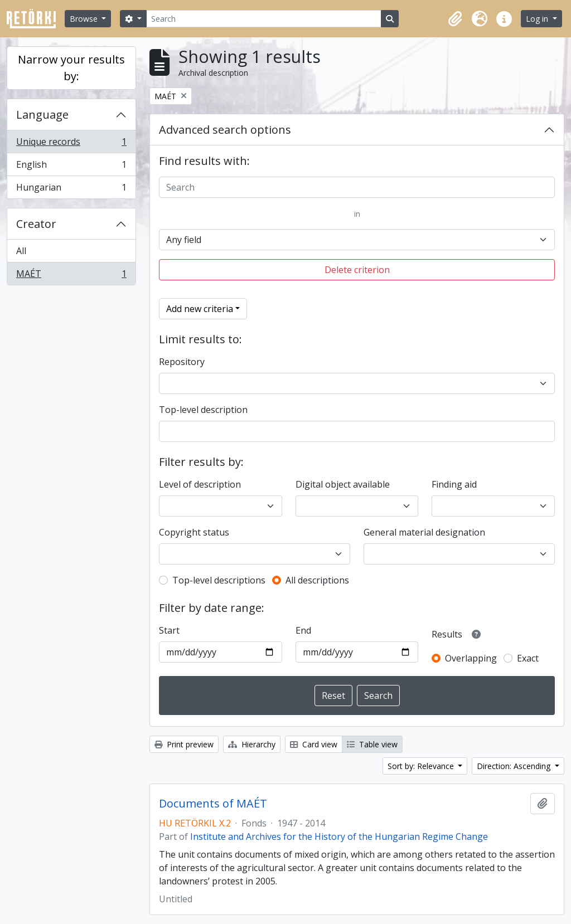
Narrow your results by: (71, 68)
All (21, 251)
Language (42, 115)
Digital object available (343, 484)
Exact (528, 658)
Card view (314, 744)
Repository (182, 362)
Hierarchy (252, 744)
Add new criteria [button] (200, 309)
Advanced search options (225, 130)
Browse (85, 19)
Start (169, 630)
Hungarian (71, 189)
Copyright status (194, 532)
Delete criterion (357, 270)
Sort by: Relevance (422, 766)
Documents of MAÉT (213, 804)
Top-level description (203, 410)
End (303, 630)
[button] (455, 19)
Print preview (184, 744)
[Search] (264, 19)
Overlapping (471, 658)
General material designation (424, 532)
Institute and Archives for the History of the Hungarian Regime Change (339, 837)
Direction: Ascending (515, 766)
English (71, 167)
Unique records (71, 144)
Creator (36, 224)
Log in (538, 19)
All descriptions (317, 580)
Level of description (200, 484)
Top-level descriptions (219, 580)
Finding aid (454, 484)
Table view (372, 744)
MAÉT (71, 276)
